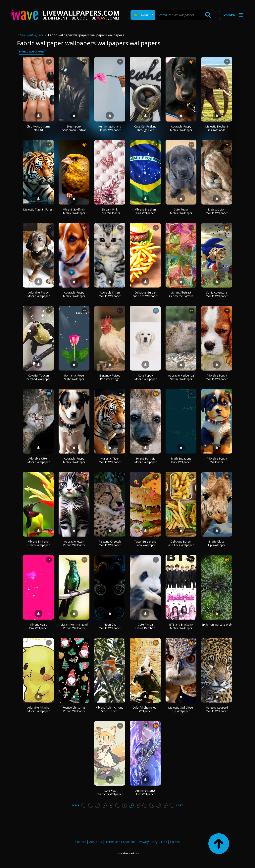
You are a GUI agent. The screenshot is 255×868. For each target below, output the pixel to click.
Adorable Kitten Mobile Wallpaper (110, 294)
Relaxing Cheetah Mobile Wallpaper (110, 543)
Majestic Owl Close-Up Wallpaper (181, 709)
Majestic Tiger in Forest (38, 209)
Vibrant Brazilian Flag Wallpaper (145, 211)
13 (158, 805)
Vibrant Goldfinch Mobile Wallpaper (74, 211)
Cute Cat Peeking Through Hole (145, 128)
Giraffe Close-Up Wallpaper (217, 543)
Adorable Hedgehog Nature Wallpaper (181, 377)
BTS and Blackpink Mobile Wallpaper (181, 626)
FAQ (164, 842)
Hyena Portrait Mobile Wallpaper (145, 460)
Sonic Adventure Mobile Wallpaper (217, 294)
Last (180, 805)
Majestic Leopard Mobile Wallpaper (217, 709)
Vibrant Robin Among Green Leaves (110, 709)
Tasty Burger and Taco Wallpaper (145, 543)
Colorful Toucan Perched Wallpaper (38, 377)
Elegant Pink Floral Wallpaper (110, 211)
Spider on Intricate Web (217, 624)
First (76, 805)
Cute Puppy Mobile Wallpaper (181, 211)
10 (138, 805)
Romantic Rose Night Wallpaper (74, 377)
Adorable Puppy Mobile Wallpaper (181, 128)
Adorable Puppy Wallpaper (217, 460)
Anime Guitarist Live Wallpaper (145, 792)
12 (152, 805)
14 (165, 805)
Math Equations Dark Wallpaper (181, 460)
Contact (81, 842)
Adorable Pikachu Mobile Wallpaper (38, 709)
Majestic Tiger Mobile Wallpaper (110, 460)
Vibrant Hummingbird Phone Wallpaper (74, 626)
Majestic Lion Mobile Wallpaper (217, 211)
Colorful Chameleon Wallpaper (145, 709)
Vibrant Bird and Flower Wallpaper (38, 543)
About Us (96, 842)
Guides (175, 842)
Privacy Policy (148, 842)
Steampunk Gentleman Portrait (74, 128)
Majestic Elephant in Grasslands (217, 128)
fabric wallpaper (31, 51)
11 (145, 805)
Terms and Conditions (120, 842)
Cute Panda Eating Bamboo (145, 626)
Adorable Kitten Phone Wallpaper (74, 543)
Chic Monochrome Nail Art (38, 128)
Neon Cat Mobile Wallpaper (110, 626)
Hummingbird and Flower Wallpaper (110, 128)
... (91, 805)
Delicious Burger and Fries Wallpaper (145, 294)
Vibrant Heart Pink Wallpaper (38, 626)
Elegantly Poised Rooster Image (110, 377)
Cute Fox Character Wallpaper (110, 792)
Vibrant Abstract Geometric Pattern (181, 294)
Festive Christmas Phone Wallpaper (74, 709)
